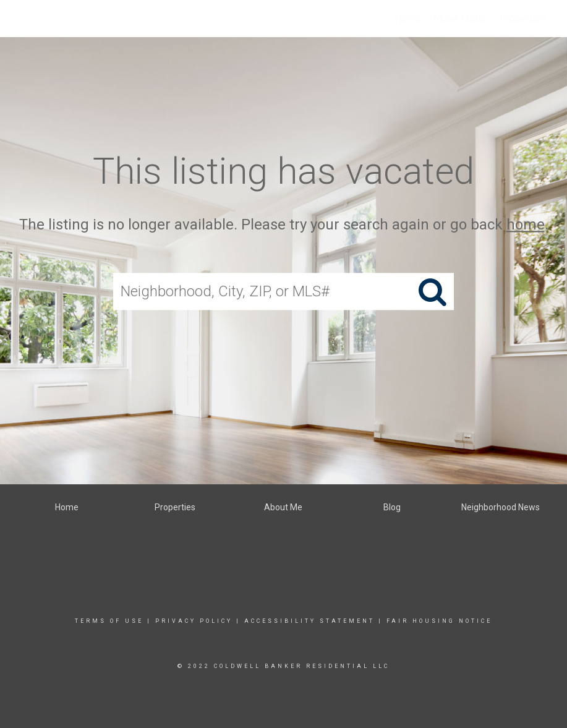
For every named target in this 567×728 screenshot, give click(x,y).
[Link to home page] (16, 19)
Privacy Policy (194, 621)
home (526, 225)
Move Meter (460, 18)
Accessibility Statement (309, 621)
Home (407, 18)
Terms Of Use (109, 621)
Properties (523, 18)
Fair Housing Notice (439, 621)
